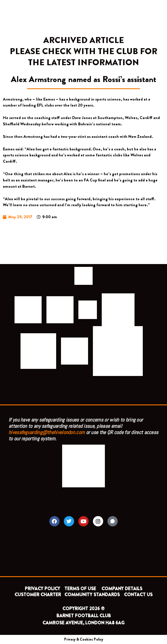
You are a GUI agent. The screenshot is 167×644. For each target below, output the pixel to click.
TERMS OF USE (81, 589)
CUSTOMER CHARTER (38, 595)
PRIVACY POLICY (42, 589)
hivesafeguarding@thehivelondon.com (47, 432)
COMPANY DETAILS (122, 589)
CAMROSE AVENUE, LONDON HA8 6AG (83, 623)
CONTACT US (138, 595)
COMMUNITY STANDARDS (92, 595)
